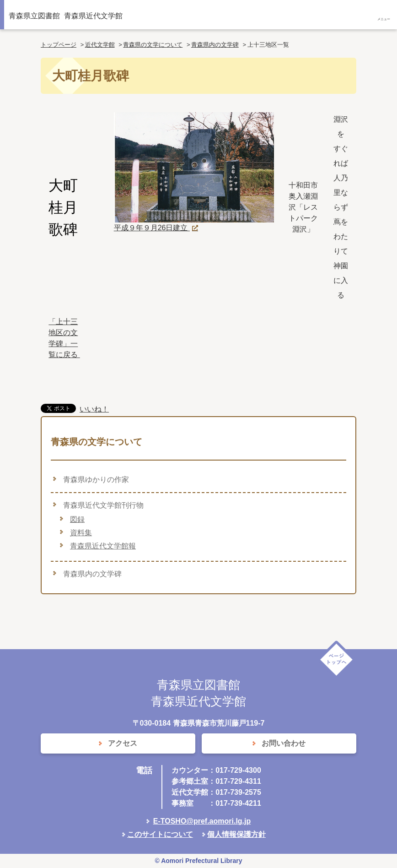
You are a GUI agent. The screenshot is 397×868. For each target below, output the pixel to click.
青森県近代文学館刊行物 (103, 505)
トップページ (59, 45)
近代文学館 (100, 45)
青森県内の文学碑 (215, 45)
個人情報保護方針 (236, 834)
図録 (77, 519)
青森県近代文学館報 (103, 546)
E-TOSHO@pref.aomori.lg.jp (202, 821)
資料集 (81, 533)
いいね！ (94, 409)
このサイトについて (160, 834)
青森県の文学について (153, 45)
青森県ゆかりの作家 (96, 480)
